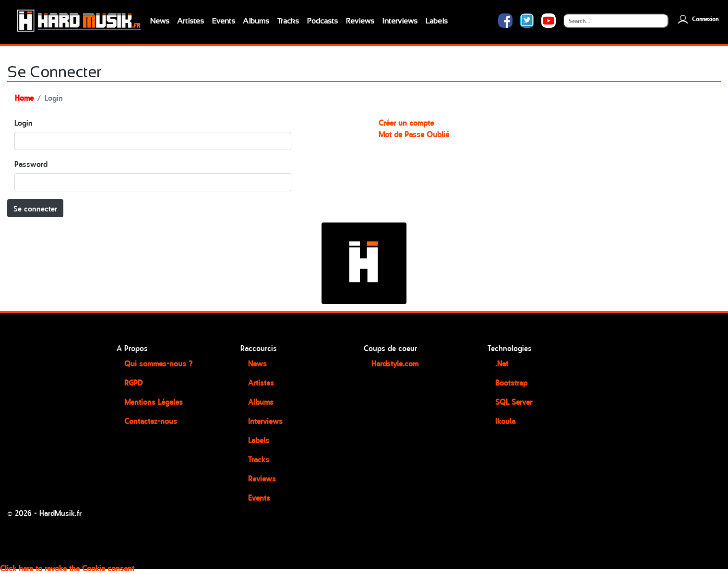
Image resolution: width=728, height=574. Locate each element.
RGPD (133, 382)
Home (24, 97)
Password (31, 164)
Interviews (400, 21)
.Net (502, 363)
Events (223, 21)
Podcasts (322, 21)
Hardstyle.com (395, 363)
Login (24, 122)
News (160, 21)
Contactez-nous (151, 421)
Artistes (191, 21)
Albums (256, 21)
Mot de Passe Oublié (414, 134)
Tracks (288, 21)
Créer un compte (406, 122)
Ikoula (505, 421)
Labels (436, 21)
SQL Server (514, 401)
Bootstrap (511, 382)
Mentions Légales (154, 401)
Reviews (360, 21)
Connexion (697, 19)
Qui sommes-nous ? (158, 363)
